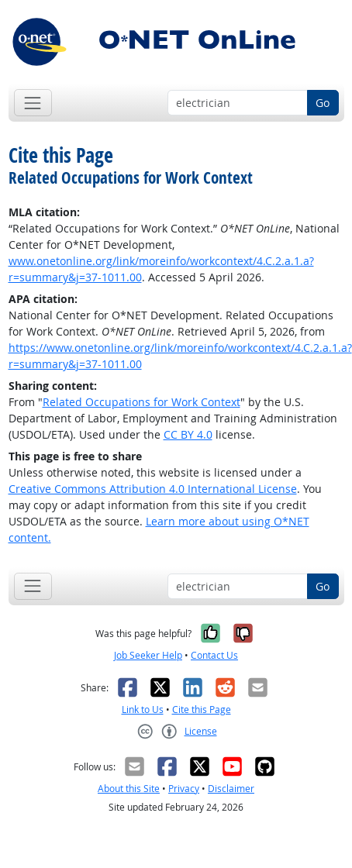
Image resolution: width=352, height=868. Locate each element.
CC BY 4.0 (188, 434)
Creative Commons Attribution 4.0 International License (153, 489)
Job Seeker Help (148, 655)
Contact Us (214, 655)
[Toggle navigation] (33, 103)
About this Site (129, 789)
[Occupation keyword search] (238, 103)
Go (323, 103)
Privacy (184, 789)
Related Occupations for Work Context (141, 402)
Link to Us (143, 710)
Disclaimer (231, 789)
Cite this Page (202, 710)
